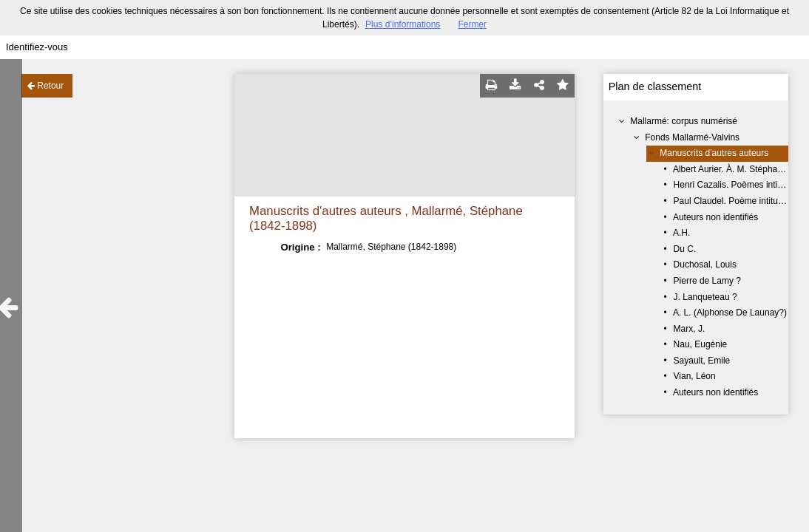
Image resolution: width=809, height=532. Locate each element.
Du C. (685, 249)
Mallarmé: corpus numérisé (684, 121)
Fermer (472, 24)
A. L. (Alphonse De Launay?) (730, 313)
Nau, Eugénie (701, 344)
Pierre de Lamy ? (707, 281)
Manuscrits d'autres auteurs (714, 153)
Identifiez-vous (37, 47)
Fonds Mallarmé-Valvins (692, 137)
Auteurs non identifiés (715, 217)
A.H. (681, 233)
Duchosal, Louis (705, 265)
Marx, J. (690, 329)
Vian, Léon (695, 376)
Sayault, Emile (702, 361)
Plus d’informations (403, 24)
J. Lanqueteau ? (705, 297)
